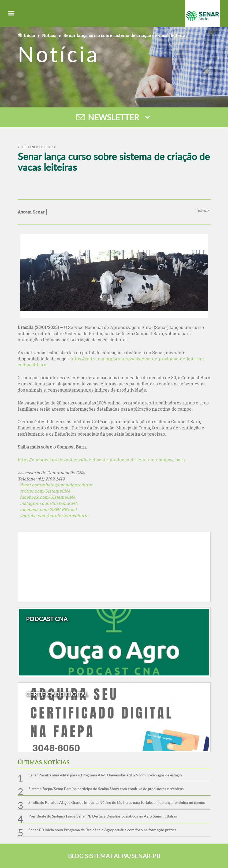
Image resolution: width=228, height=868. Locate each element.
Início (29, 35)
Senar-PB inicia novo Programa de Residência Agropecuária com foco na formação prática (102, 830)
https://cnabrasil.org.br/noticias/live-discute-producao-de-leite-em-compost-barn (101, 460)
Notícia (49, 35)
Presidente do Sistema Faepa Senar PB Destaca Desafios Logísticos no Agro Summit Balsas (103, 816)
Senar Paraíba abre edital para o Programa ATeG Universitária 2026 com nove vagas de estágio (105, 775)
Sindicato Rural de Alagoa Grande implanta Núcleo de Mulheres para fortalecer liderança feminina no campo (117, 802)
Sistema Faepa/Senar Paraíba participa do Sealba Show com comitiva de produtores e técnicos (106, 789)
